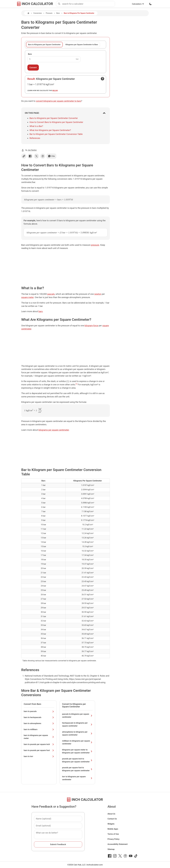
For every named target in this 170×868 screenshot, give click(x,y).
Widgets (111, 824)
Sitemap (111, 849)
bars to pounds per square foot (39, 750)
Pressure (49, 13)
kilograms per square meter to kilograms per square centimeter (77, 751)
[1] (76, 384)
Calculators (138, 4)
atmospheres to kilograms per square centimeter (77, 733)
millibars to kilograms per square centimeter (77, 742)
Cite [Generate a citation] (51, 156)
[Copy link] (24, 156)
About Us (111, 814)
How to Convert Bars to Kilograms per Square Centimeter (56, 122)
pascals (51, 294)
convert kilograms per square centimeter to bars (59, 101)
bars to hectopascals (39, 717)
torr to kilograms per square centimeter (77, 778)
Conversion (38, 13)
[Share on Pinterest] (43, 156)
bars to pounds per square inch (39, 744)
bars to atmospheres (39, 723)
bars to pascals (39, 711)
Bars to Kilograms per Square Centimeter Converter (54, 118)
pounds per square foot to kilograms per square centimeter (77, 769)
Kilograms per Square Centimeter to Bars (82, 45)
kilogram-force (91, 326)
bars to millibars (39, 729)
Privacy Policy (114, 839)
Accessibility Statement (118, 844)
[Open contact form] (102, 79)
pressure (95, 245)
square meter (27, 297)
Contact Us (112, 819)
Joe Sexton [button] (32, 150)
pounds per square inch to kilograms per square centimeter (77, 760)
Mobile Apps (113, 829)
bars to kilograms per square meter (39, 737)
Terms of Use (113, 834)
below (55, 90)
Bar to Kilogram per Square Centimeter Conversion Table (56, 134)
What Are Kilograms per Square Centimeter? (50, 130)
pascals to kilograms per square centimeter (77, 716)
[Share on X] (36, 156)
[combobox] (89, 4)
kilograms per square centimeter (54, 430)
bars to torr (39, 756)
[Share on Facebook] (30, 156)
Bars (58, 13)
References (35, 138)
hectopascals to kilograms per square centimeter (77, 724)
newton (98, 294)
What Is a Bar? (36, 126)
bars (41, 311)
